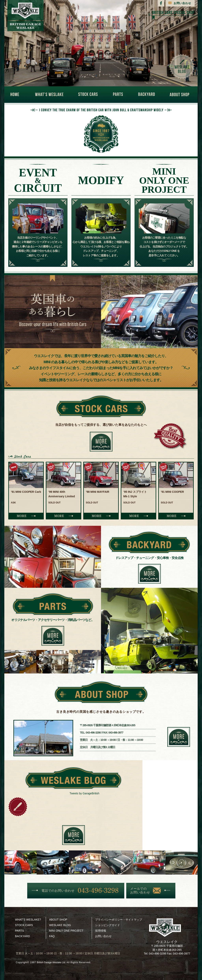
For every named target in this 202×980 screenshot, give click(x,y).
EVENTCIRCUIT (38, 180)
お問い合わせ (182, 3)
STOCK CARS (90, 95)
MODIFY (101, 180)
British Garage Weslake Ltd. (54, 962)
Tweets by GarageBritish (85, 794)
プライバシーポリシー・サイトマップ (119, 920)
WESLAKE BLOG (60, 925)
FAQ (52, 936)
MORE (26, 516)
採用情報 (101, 931)
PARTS (119, 95)
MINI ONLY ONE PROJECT (66, 931)
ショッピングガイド (108, 925)
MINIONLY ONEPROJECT (164, 180)
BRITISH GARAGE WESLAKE (25, 16)
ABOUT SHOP (181, 95)
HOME (17, 95)
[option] (26, 491)
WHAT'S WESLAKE (51, 95)
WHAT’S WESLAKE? (28, 920)
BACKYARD (148, 95)
